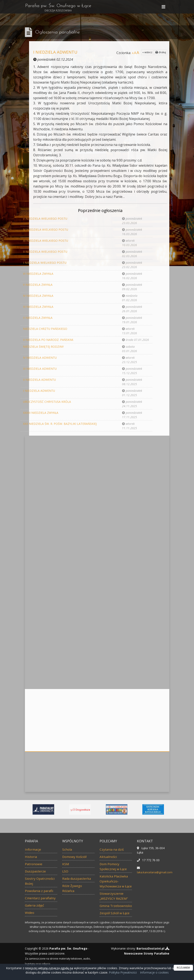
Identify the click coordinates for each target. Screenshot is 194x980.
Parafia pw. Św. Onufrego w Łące (59, 8)
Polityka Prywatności (122, 972)
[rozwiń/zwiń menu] (164, 7)
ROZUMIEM (183, 968)
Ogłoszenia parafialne (58, 32)
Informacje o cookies (154, 972)
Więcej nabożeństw (97, 550)
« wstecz (147, 52)
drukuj (161, 52)
